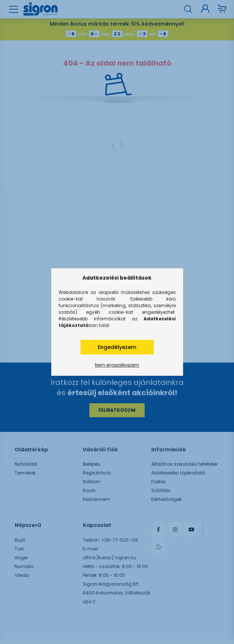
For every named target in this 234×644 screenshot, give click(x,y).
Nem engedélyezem (117, 365)
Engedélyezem (117, 347)
